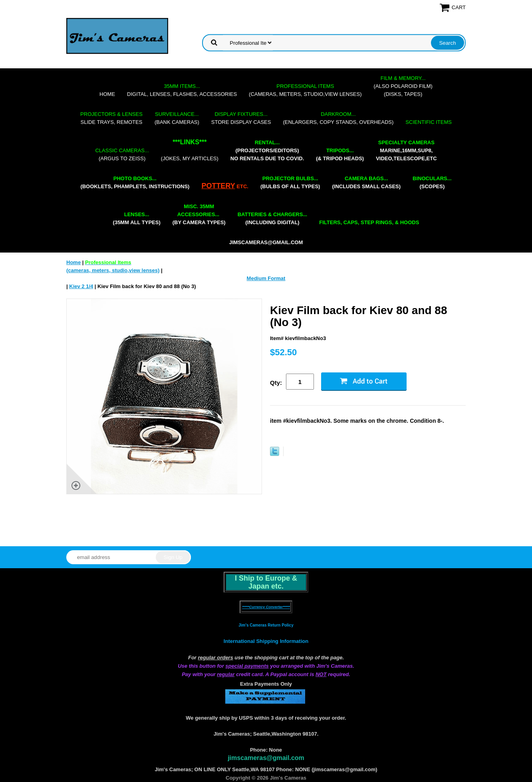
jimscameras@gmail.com (266, 242)
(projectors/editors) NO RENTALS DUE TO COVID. (267, 150)
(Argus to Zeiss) (122, 154)
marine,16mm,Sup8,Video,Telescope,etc (406, 150)
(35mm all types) (137, 218)
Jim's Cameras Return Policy (266, 625)
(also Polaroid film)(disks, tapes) (403, 86)
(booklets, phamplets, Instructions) (135, 182)
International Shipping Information (266, 641)
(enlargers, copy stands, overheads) (338, 118)
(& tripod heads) (340, 154)
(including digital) (273, 218)
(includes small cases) (366, 182)
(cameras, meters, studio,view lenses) (305, 90)
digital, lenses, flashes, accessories (182, 90)
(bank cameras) (177, 118)
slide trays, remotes (111, 118)
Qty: (276, 383)
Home (107, 94)
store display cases (241, 118)
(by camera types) (199, 214)
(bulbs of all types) (290, 182)
